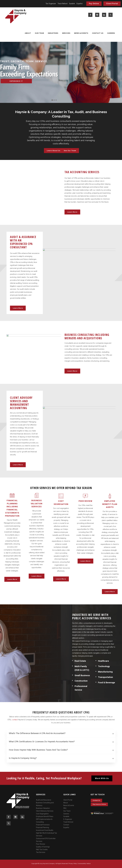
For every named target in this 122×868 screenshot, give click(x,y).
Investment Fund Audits (45, 830)
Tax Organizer (51, 4)
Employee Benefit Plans (45, 816)
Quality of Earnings (43, 847)
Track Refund (62, 4)
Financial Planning (43, 827)
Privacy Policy (73, 864)
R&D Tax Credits (42, 850)
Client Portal (112, 4)
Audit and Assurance (44, 800)
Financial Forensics (43, 825)
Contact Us (96, 800)
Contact (66, 825)
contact (15, 720)
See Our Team (70, 151)
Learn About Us (54, 151)
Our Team (67, 811)
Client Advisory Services (45, 811)
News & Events (69, 805)
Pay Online (94, 4)
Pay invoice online (99, 804)
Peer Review (41, 844)
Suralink (72, 4)
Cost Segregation (42, 814)
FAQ (65, 808)
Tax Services (41, 852)
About (66, 803)
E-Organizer (68, 819)
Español (80, 4)
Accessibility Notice (84, 864)
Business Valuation (43, 808)
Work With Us (102, 778)
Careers (66, 814)
